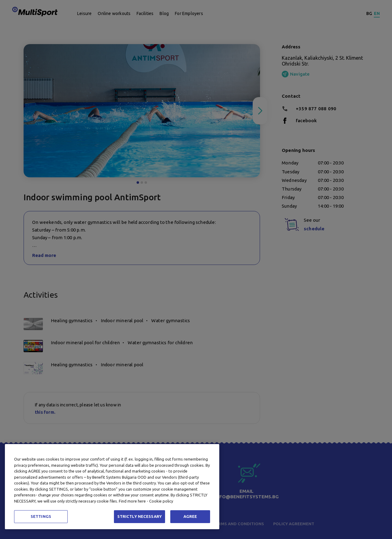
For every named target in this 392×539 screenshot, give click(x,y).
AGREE (190, 516)
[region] (112, 487)
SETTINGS (41, 516)
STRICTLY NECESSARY (139, 516)
